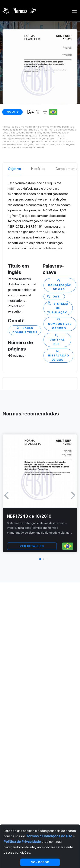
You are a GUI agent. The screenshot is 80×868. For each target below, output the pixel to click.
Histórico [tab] (38, 169)
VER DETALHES (32, 546)
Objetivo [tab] (14, 169)
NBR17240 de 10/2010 (29, 516)
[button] (40, 559)
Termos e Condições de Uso (49, 836)
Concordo (40, 862)
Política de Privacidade (22, 842)
